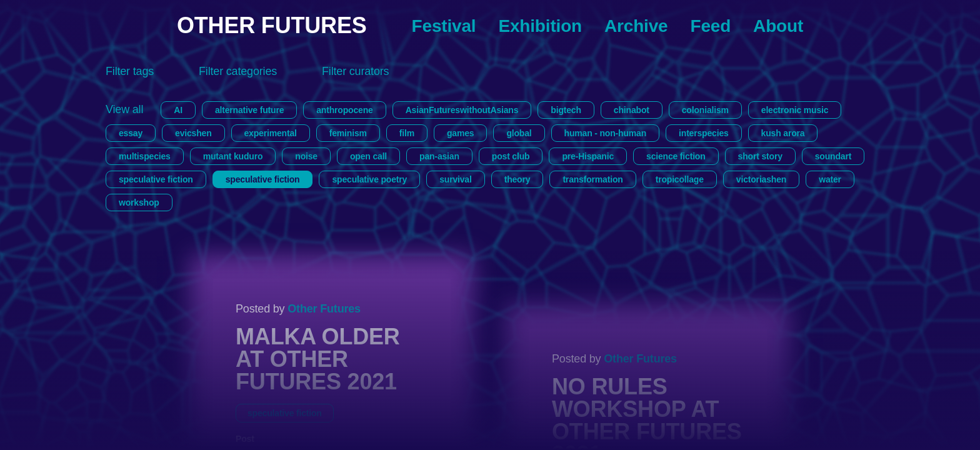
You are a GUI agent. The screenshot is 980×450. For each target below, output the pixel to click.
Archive (636, 26)
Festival (444, 26)
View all (124, 109)
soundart (833, 156)
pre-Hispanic (588, 156)
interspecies (704, 133)
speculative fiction (156, 179)
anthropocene (344, 110)
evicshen (193, 133)
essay (131, 133)
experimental (271, 133)
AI (178, 110)
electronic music (795, 110)
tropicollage (680, 179)
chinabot (632, 110)
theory (517, 179)
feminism (348, 133)
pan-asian (439, 156)
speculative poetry (369, 179)
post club (511, 156)
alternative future (249, 110)
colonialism (705, 110)
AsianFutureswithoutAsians (462, 110)
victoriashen (761, 179)
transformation (592, 179)
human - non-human (605, 133)
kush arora (783, 133)
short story (760, 156)
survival (455, 179)
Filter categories (238, 71)
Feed (710, 26)
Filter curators (355, 71)
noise (306, 156)
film (407, 133)
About (778, 26)
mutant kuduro (233, 156)
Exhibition (540, 26)
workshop (139, 202)
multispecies (145, 156)
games (460, 133)
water (830, 179)
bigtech (566, 110)
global (519, 133)
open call (368, 156)
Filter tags (130, 71)
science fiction (676, 156)
